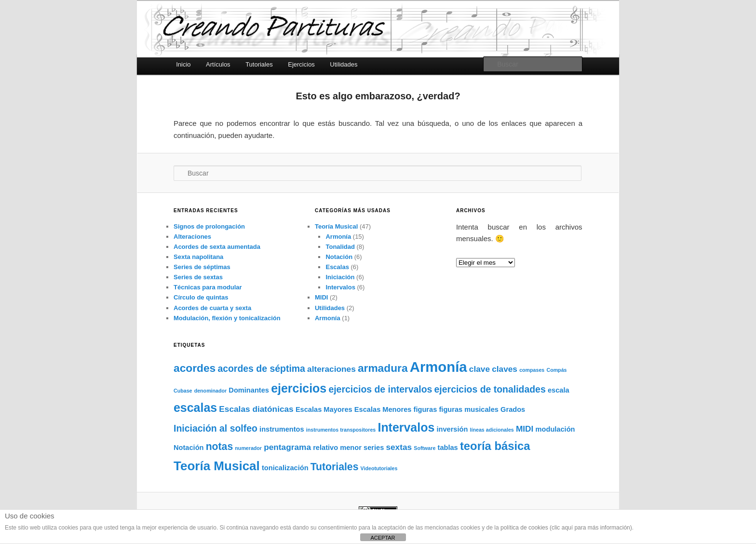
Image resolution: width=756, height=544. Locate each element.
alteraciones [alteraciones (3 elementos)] (331, 369)
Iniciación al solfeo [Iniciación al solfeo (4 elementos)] (216, 428)
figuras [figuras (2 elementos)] (425, 409)
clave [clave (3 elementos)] (479, 369)
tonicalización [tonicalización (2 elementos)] (285, 468)
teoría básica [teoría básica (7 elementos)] (495, 446)
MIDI (321, 297)
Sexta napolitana (198, 257)
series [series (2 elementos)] (374, 448)
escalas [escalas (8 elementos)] (195, 408)
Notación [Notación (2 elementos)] (189, 448)
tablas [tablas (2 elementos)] (448, 448)
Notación (339, 257)
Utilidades (344, 64)
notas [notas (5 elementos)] (220, 446)
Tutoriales (259, 64)
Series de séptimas (202, 267)
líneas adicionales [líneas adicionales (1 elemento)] (492, 430)
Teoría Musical (336, 226)
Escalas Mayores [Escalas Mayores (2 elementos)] (324, 409)
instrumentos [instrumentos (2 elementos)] (282, 429)
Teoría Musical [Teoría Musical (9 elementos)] (217, 466)
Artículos (218, 64)
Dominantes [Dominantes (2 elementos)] (249, 390)
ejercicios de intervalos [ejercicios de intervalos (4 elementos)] (380, 389)
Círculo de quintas (201, 297)
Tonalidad (340, 247)
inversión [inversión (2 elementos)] (452, 429)
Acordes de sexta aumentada (217, 247)
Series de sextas (198, 277)
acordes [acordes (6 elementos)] (195, 368)
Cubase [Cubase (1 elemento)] (183, 391)
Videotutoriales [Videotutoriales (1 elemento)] (379, 468)
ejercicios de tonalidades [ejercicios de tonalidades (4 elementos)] (490, 389)
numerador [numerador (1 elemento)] (248, 448)
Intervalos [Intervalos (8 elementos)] (406, 427)
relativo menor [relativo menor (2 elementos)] (337, 448)
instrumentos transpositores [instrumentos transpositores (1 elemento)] (341, 430)
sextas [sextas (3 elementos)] (399, 447)
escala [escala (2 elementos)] (559, 390)
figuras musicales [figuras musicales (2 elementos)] (468, 409)
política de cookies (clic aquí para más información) (566, 528)
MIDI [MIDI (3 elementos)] (525, 429)
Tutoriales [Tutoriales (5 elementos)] (335, 467)
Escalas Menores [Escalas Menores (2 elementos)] (383, 409)
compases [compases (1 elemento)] (532, 370)
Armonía (338, 237)
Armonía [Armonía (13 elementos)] (439, 367)
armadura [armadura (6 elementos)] (383, 368)
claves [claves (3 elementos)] (505, 369)
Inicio (183, 64)
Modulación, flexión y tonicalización (227, 318)
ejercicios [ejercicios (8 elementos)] (299, 388)
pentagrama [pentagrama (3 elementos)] (287, 447)
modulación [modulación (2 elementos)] (555, 429)
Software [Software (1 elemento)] (425, 448)
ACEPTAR (383, 538)
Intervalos (340, 287)
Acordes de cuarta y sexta (212, 308)
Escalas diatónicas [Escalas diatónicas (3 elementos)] (256, 409)
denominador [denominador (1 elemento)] (211, 391)
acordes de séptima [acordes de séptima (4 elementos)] (261, 368)
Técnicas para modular (208, 287)
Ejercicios (301, 64)
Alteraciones (192, 237)
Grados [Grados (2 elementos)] (513, 409)
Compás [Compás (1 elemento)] (556, 370)
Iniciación (340, 277)
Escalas (337, 267)
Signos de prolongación (209, 226)
